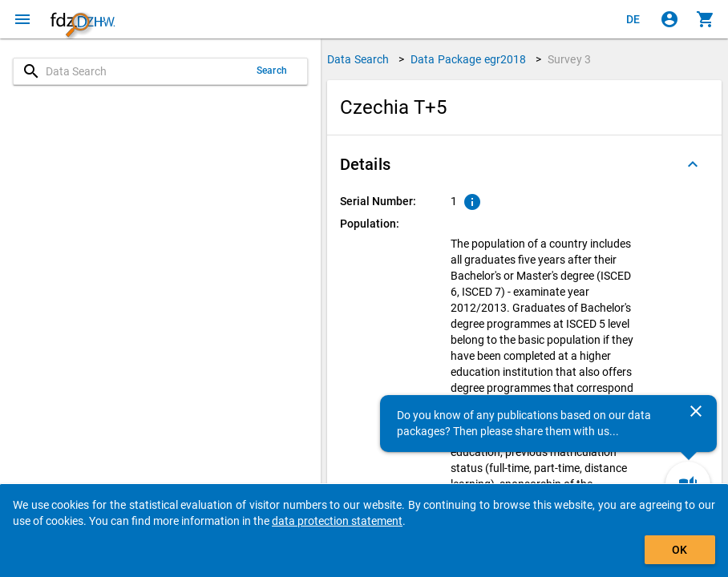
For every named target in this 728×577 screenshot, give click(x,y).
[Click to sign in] (669, 19)
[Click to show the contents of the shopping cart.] (706, 19)
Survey (569, 59)
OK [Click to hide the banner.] (679, 550)
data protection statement (337, 521)
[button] (524, 164)
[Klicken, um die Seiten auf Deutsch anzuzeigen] (633, 19)
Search (272, 71)
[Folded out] (693, 164)
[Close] (696, 411)
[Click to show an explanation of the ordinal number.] (472, 202)
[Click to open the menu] (22, 19)
